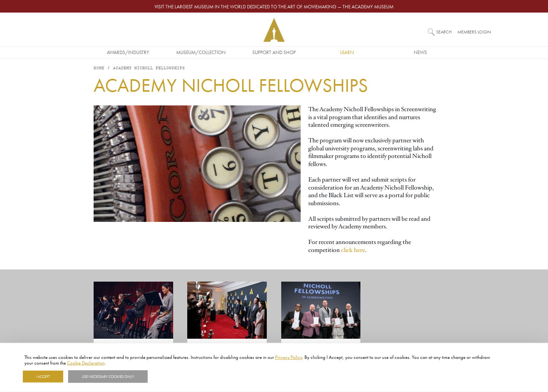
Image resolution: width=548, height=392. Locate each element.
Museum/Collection (201, 52)
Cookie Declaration (86, 363)
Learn (347, 52)
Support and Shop (274, 52)
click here (353, 250)
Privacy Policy (289, 357)
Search (444, 32)
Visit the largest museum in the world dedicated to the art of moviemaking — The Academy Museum (274, 6)
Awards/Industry (128, 52)
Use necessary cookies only (108, 376)
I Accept (43, 376)
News (420, 52)
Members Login (474, 32)
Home (99, 68)
